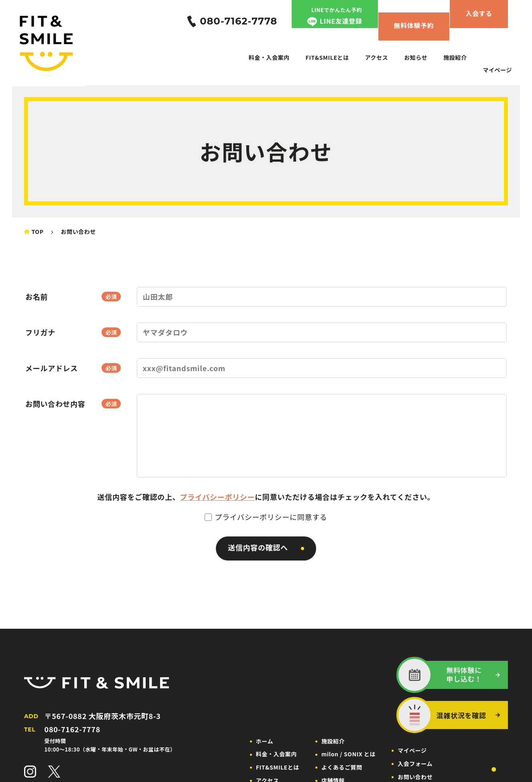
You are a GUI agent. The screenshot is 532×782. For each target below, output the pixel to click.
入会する (479, 13)
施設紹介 (455, 57)
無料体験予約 (414, 25)
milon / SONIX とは (348, 754)
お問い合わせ (415, 777)
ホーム (265, 741)
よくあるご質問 (342, 767)
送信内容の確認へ (258, 547)
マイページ (497, 70)
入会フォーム (415, 764)
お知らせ (416, 57)
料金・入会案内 (269, 57)
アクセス (377, 57)
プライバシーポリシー (217, 497)
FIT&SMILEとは (327, 57)
